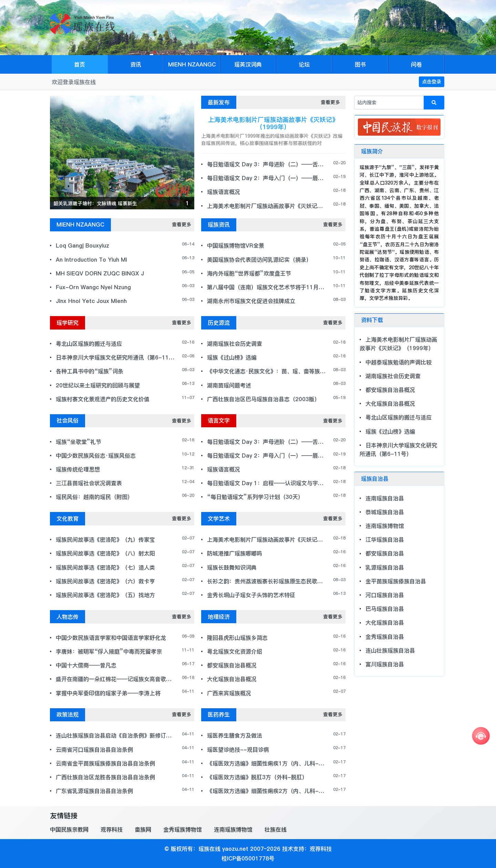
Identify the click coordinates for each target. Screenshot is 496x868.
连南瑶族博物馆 (233, 829)
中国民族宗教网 (69, 829)
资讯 (136, 64)
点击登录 (432, 82)
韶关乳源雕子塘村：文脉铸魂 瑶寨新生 (95, 203)
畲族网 (143, 829)
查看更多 (330, 102)
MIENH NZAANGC (192, 64)
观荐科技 (112, 829)
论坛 (304, 64)
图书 (360, 64)
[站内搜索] (389, 103)
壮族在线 (276, 829)
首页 (80, 64)
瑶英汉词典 (248, 64)
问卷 (416, 64)
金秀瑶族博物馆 (183, 829)
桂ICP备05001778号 (248, 858)
